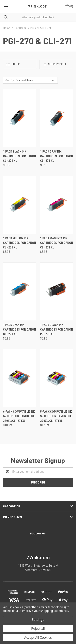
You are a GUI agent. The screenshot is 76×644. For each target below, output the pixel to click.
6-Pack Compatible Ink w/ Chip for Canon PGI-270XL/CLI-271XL (19, 416)
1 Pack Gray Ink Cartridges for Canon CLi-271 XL (57, 156)
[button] (20, 64)
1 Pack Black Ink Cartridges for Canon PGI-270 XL (57, 329)
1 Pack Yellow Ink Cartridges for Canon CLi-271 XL (19, 243)
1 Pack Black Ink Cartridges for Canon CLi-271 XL (19, 156)
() (69, 6)
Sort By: (10, 80)
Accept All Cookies (38, 637)
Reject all (38, 629)
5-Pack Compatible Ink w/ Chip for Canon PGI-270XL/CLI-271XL (56, 416)
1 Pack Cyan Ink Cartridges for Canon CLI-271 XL (19, 329)
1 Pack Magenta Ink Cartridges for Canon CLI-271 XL (57, 243)
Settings (38, 620)
